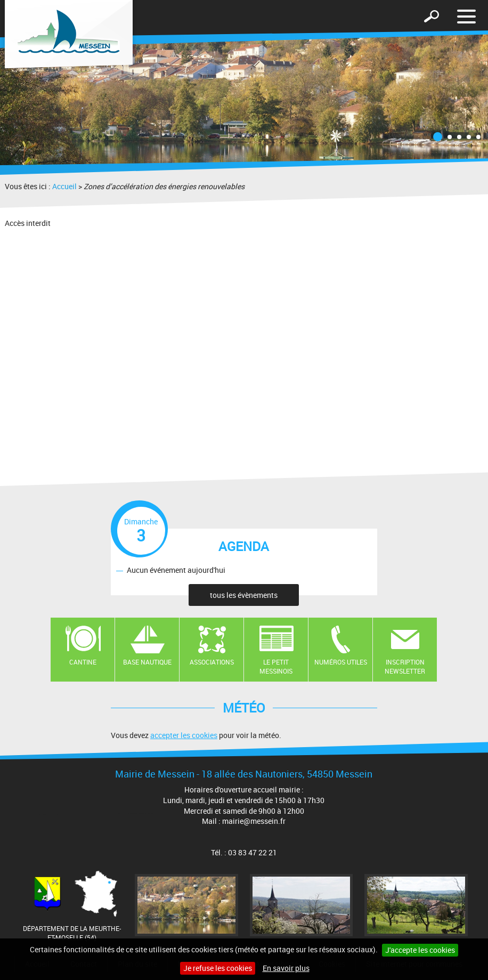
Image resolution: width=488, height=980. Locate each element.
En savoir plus (286, 968)
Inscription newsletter (405, 666)
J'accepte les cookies (420, 950)
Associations (212, 662)
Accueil (64, 186)
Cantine (83, 662)
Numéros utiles (341, 662)
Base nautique (147, 662)
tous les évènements (244, 595)
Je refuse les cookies (218, 968)
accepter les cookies (184, 735)
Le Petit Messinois (276, 666)
